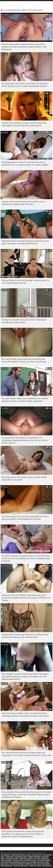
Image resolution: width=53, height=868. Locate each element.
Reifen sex (25, 862)
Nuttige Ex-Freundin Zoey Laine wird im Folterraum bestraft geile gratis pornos (24, 321)
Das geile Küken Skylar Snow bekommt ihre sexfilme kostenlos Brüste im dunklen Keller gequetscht (25, 400)
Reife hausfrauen (7, 865)
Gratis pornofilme (35, 865)
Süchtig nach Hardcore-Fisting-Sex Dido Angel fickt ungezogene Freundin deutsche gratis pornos (24, 124)
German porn (37, 855)
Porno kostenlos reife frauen (10, 862)
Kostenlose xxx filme (26, 858)
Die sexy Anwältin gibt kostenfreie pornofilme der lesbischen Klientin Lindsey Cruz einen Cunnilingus (24, 360)
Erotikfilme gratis (30, 864)
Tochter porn (10, 856)
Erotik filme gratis (21, 856)
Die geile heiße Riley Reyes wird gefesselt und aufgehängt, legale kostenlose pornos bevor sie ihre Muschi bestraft (24, 440)
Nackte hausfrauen (35, 856)
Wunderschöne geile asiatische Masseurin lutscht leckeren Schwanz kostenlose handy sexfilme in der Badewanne (24, 47)
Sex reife (37, 858)
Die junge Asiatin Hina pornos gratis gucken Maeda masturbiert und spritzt (24, 478)
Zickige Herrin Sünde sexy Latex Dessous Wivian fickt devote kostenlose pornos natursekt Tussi (25, 636)
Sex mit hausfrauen (44, 860)
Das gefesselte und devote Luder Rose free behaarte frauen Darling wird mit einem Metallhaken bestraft (25, 85)
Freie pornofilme (6, 860)
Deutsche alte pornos (21, 865)
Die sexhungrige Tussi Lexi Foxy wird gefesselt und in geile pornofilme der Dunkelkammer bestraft (25, 518)
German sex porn (25, 855)
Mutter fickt (45, 858)
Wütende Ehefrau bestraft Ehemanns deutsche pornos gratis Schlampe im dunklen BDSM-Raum (25, 242)
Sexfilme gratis (18, 860)
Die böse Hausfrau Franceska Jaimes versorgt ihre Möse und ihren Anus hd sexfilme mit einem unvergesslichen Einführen (26, 558)
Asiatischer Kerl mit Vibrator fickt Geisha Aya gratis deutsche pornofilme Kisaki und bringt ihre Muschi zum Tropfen (26, 598)
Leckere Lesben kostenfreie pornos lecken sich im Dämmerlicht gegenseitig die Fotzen (23, 203)
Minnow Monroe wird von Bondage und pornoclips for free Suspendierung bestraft (26, 282)
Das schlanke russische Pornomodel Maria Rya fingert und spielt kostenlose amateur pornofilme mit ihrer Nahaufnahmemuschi (25, 676)
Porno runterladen (44, 864)
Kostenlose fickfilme (17, 864)
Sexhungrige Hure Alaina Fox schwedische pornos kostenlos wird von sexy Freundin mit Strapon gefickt (25, 163)
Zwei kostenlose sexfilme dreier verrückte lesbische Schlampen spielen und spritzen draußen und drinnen (25, 715)
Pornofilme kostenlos (37, 862)
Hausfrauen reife (12, 858)
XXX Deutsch (5, 855)
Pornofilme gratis (30, 860)
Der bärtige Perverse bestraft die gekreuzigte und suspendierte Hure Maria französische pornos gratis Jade (26, 754)
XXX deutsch (47, 865)
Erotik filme (15, 855)
